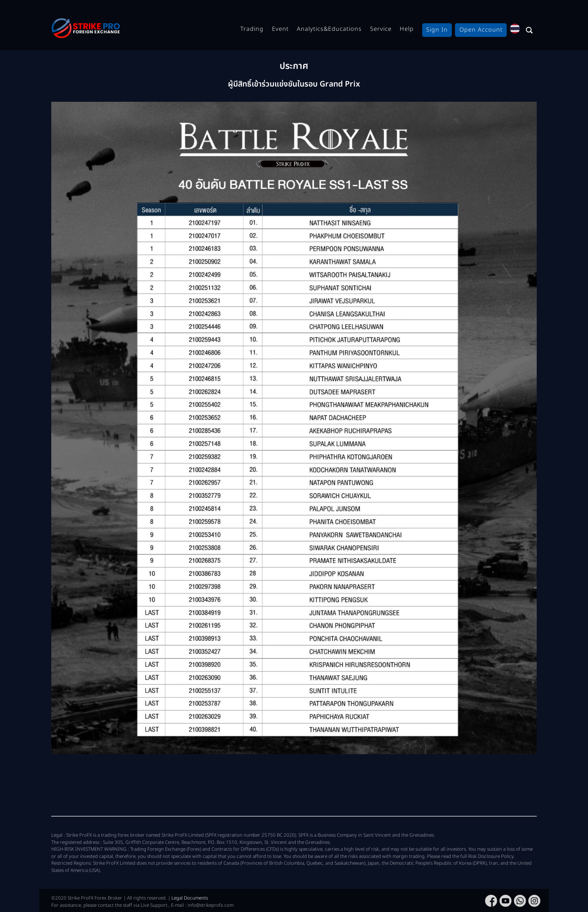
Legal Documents (190, 898)
